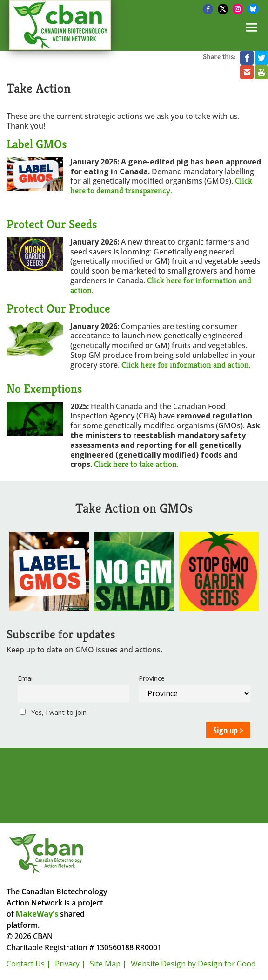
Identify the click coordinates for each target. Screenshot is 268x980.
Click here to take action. (136, 464)
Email (26, 678)
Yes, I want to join (53, 712)
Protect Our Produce (58, 308)
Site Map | (108, 964)
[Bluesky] (253, 9)
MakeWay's (37, 914)
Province (152, 678)
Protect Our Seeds (52, 224)
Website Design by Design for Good (193, 964)
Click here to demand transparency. (161, 185)
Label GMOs (37, 144)
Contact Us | (29, 964)
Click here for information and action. (161, 285)
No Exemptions (44, 389)
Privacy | (70, 964)
